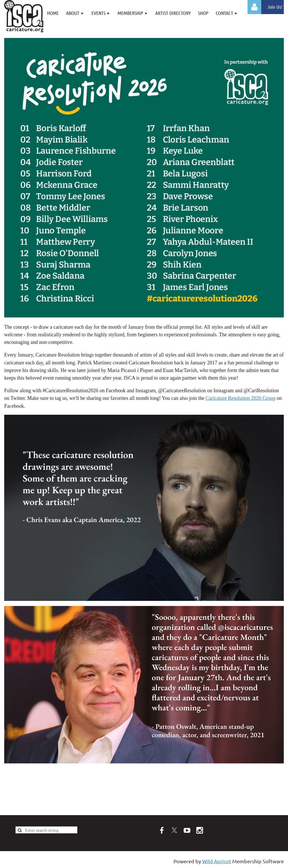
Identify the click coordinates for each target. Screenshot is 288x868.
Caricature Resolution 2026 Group (240, 398)
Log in (255, 7)
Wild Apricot (217, 861)
